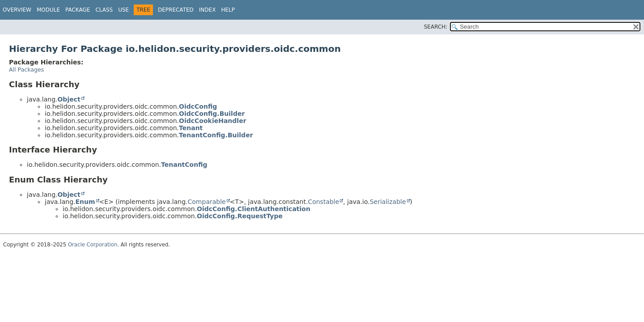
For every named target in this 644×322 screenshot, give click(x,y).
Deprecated (176, 10)
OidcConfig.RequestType (240, 216)
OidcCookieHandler (213, 121)
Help (228, 10)
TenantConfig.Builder (216, 135)
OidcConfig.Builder (212, 114)
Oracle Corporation (93, 245)
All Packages (26, 70)
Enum (85, 202)
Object (69, 99)
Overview (17, 10)
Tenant (191, 128)
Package (78, 10)
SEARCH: (436, 27)
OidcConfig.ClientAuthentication (254, 209)
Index (208, 10)
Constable (323, 202)
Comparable (207, 202)
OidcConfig (198, 106)
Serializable (388, 202)
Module (48, 10)
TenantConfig (184, 165)
